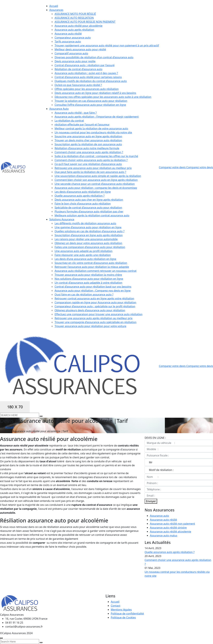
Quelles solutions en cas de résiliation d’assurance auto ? (89, 231)
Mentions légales (121, 610)
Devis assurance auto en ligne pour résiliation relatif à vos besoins (95, 93)
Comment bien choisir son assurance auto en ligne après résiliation (96, 180)
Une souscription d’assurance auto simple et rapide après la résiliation (98, 176)
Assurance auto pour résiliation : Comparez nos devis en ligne (93, 291)
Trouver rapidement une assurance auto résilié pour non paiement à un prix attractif (107, 45)
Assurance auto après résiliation (74, 30)
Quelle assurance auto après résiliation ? (79, 196)
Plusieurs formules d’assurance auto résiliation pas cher (89, 211)
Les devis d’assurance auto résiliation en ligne (83, 192)
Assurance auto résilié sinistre (168, 528)
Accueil (54, 6)
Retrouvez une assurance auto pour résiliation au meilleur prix (93, 168)
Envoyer (151, 501)
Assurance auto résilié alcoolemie (170, 532)
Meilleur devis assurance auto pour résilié (80, 49)
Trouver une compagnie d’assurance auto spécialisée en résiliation (95, 322)
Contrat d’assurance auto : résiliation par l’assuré (84, 65)
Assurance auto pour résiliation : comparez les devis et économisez (96, 188)
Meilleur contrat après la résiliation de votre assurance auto (91, 128)
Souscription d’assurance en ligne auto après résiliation (89, 235)
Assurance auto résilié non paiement (172, 524)
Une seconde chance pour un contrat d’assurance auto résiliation (95, 184)
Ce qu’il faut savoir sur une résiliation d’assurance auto (88, 164)
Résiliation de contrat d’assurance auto (78, 69)
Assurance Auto (59, 109)
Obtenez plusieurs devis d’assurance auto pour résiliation (90, 310)
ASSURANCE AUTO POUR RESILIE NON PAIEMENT (85, 22)
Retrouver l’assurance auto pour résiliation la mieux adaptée (92, 267)
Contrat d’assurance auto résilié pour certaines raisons (88, 77)
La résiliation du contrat (69, 121)
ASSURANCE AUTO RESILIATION (74, 18)
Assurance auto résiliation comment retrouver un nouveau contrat (96, 271)
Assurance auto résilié (68, 34)
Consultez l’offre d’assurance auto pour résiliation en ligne (90, 105)
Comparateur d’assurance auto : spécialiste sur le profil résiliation (95, 306)
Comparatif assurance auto (71, 53)
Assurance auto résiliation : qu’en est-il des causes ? (86, 73)
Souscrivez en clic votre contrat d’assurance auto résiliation (91, 263)
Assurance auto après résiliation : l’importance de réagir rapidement (97, 117)
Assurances (56, 10)
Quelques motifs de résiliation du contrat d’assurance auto (91, 81)
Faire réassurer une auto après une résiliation (83, 255)
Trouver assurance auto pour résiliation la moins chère (88, 275)
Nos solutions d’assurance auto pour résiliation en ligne (89, 279)
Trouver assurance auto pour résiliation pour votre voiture (90, 326)
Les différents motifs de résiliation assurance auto (85, 223)
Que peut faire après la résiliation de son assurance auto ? (90, 172)
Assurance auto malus (164, 535)
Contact (116, 606)
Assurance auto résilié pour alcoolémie (78, 26)
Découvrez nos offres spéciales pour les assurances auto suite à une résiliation (103, 97)
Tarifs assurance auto (68, 42)
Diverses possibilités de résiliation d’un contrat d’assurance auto (94, 57)
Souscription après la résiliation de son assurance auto (88, 144)
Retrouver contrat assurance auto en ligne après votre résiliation (94, 298)
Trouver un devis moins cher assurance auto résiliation (88, 140)
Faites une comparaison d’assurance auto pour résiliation (90, 247)
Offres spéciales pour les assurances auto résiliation (87, 89)
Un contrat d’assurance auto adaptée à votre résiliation (88, 283)
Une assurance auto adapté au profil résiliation (84, 251)
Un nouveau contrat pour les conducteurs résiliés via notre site (93, 132)
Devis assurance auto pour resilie (75, 61)
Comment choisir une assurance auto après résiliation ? (89, 152)
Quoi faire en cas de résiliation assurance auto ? (84, 294)
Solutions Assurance (62, 219)
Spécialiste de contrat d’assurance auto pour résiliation (88, 208)
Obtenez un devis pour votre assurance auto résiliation (88, 243)
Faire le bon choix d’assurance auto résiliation (83, 204)
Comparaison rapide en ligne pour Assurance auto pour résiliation (95, 302)
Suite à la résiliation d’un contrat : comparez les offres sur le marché (96, 156)
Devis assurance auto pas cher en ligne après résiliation (89, 200)
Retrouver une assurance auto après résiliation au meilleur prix (93, 318)
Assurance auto (159, 516)
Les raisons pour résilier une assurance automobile (86, 239)
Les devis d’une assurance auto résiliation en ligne (85, 259)
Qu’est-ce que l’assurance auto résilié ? (78, 85)
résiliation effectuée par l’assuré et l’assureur (82, 125)
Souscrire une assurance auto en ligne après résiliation (88, 136)
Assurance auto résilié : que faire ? (76, 113)
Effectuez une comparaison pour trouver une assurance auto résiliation (99, 314)
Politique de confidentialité (127, 614)
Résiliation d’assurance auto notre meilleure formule (87, 148)
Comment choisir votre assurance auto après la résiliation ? (91, 160)
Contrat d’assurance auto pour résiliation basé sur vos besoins (93, 287)
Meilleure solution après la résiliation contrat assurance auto (92, 215)
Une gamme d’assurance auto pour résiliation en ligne (88, 227)
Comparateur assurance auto (73, 38)
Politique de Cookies (123, 617)
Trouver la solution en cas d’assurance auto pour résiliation (91, 101)
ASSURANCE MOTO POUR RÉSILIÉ (75, 14)
